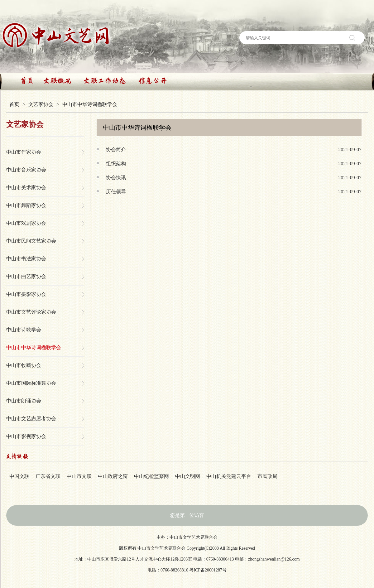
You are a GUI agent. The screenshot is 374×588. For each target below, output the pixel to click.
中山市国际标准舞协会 (31, 383)
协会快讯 (116, 178)
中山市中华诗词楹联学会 (34, 347)
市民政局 (267, 476)
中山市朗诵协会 (24, 401)
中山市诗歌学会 (24, 330)
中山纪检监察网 (151, 476)
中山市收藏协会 (24, 365)
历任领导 (116, 192)
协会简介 (116, 149)
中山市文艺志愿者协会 (31, 419)
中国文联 (19, 476)
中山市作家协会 (24, 152)
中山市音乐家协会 (26, 170)
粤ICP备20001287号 (208, 570)
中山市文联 (79, 476)
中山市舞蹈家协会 (26, 205)
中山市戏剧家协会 (26, 223)
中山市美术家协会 (26, 188)
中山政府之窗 (113, 476)
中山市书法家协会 (26, 259)
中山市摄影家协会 (26, 294)
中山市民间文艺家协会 (31, 241)
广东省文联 (48, 476)
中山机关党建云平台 (229, 476)
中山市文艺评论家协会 (31, 312)
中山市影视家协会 (26, 436)
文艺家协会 (41, 104)
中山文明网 (188, 476)
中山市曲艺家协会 (26, 276)
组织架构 (116, 164)
